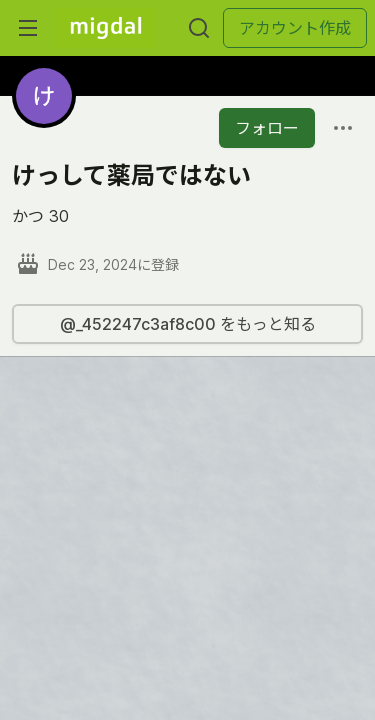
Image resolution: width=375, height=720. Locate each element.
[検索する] (199, 28)
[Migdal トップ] (106, 28)
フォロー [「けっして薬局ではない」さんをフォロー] (267, 128)
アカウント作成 (295, 28)
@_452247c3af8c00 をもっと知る (188, 324)
